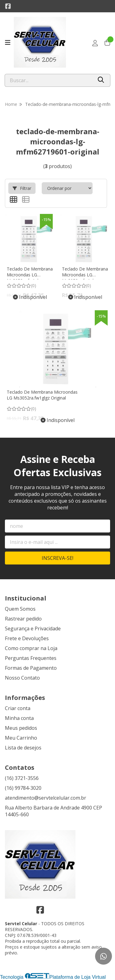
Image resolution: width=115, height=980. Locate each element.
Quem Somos (20, 609)
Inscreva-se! (57, 558)
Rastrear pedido (23, 619)
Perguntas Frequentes (31, 658)
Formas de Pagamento (31, 668)
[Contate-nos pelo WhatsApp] (103, 956)
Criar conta (18, 708)
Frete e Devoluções (27, 638)
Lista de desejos (23, 748)
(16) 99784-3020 (23, 788)
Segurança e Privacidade (33, 629)
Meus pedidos (21, 728)
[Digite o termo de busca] (49, 80)
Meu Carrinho (21, 738)
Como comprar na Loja (31, 648)
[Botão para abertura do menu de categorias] (8, 42)
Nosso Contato (22, 678)
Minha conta (19, 718)
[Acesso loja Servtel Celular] (95, 43)
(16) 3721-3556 (22, 778)
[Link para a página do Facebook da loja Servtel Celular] (8, 6)
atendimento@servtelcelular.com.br (46, 798)
